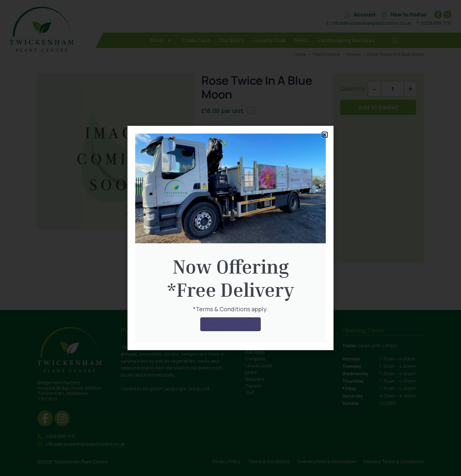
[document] (230, 238)
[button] (325, 135)
